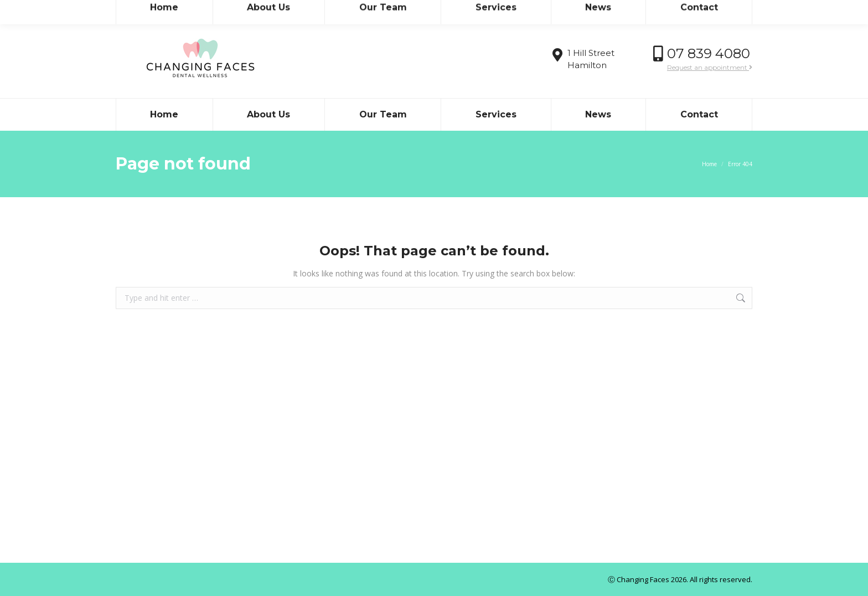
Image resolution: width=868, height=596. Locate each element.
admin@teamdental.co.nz (218, 10)
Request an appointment (710, 67)
